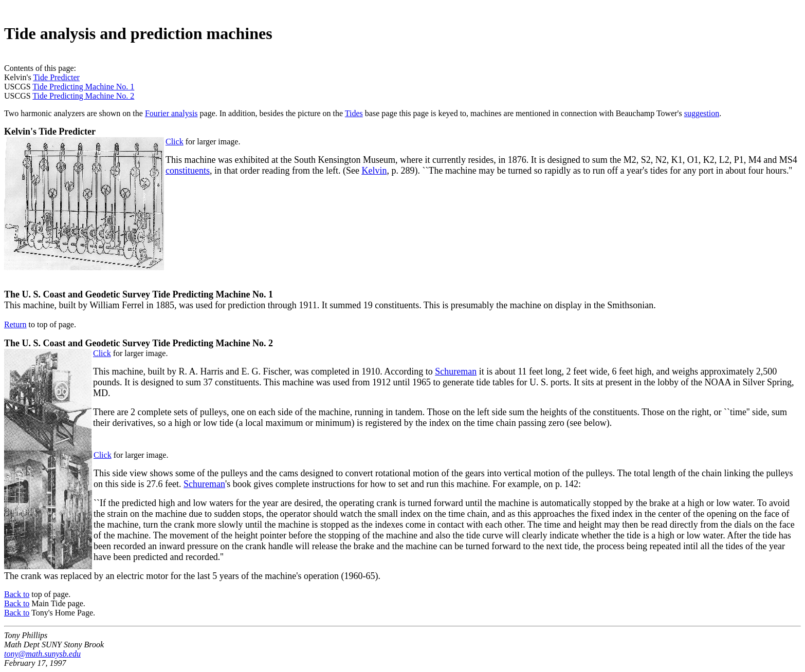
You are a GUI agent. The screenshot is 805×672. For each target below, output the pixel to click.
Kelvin (374, 171)
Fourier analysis (171, 113)
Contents (19, 68)
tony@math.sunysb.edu (42, 654)
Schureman (456, 371)
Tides (354, 113)
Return (15, 324)
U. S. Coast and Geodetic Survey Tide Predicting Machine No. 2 (148, 343)
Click (175, 142)
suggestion (702, 113)
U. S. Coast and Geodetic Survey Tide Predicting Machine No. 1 (148, 294)
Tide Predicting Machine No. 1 (83, 87)
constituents (188, 171)
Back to (17, 594)
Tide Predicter (56, 77)
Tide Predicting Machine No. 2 (83, 96)
